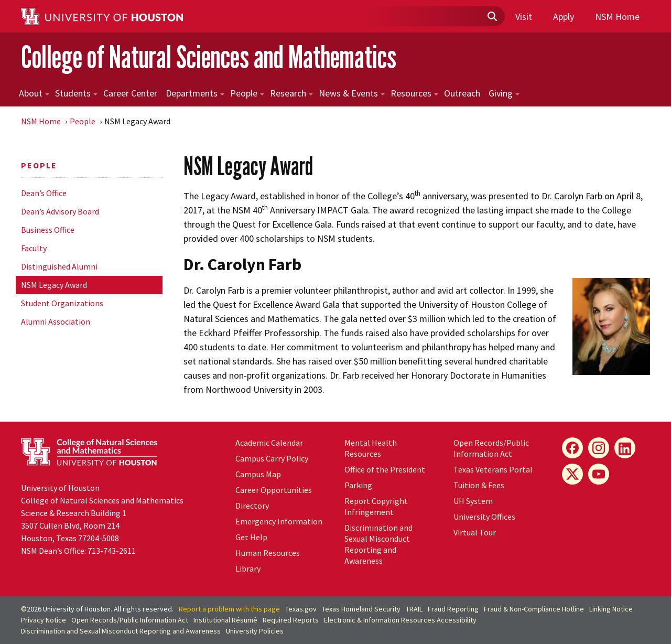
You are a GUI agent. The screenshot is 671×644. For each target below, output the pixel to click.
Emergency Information (279, 521)
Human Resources (268, 553)
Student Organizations (62, 303)
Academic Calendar (269, 443)
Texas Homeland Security (361, 609)
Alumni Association (56, 321)
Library (248, 568)
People (247, 93)
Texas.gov (301, 609)
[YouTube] (599, 474)
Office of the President (385, 469)
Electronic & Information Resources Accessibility (400, 620)
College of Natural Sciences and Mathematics (209, 57)
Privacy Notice (44, 620)
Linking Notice (611, 609)
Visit (524, 17)
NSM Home (617, 17)
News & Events (352, 93)
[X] (572, 474)
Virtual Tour (475, 532)
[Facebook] (572, 448)
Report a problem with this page (229, 609)
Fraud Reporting (453, 609)
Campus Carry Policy (272, 458)
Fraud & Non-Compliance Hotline (534, 609)
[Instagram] (599, 448)
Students (76, 93)
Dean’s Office (44, 193)
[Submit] (492, 17)
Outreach (462, 93)
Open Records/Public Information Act (491, 448)
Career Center (130, 93)
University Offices (484, 517)
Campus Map (258, 474)
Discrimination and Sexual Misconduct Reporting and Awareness (378, 544)
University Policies (255, 631)
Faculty (34, 248)
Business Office (48, 230)
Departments (195, 93)
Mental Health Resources (371, 448)
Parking (358, 485)
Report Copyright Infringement (376, 506)
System (473, 501)
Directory (252, 506)
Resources (414, 93)
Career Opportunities (274, 490)
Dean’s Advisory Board (60, 211)
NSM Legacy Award (54, 285)
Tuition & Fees (479, 485)
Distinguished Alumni (59, 266)
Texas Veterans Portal (493, 469)
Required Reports (291, 620)
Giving (504, 93)
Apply (564, 17)
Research (291, 93)
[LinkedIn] (625, 448)
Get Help (251, 537)
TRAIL (414, 609)
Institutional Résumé (225, 620)
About (34, 93)
